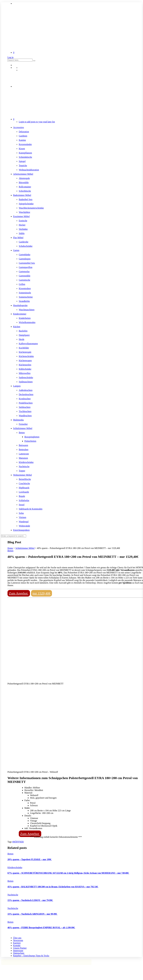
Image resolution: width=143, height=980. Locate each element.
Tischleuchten (25, 411)
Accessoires (18, 127)
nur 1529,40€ (42, 593)
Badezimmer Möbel (22, 195)
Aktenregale (24, 178)
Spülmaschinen (26, 382)
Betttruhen (24, 450)
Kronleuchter (25, 399)
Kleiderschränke (26, 462)
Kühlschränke (25, 369)
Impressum (18, 951)
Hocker (22, 225)
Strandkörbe (24, 301)
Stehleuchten (25, 407)
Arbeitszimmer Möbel (23, 174)
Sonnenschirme (26, 297)
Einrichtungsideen (21, 530)
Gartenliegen (25, 259)
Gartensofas (24, 271)
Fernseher (23, 424)
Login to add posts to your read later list (37, 122)
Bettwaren (23, 445)
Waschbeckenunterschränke (31, 208)
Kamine (22, 140)
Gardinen (23, 136)
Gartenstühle (25, 276)
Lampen (17, 386)
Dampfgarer (24, 335)
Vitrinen (22, 517)
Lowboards (24, 492)
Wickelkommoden (27, 322)
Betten (22, 433)
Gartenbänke (25, 255)
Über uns (17, 938)
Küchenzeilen (25, 365)
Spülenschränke (26, 377)
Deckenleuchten (26, 394)
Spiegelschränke (26, 204)
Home (10, 548)
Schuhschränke (26, 246)
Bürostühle (24, 182)
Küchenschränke (26, 356)
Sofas (21, 513)
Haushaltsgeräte (20, 305)
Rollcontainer (25, 187)
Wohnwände (24, 526)
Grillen (22, 284)
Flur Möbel (18, 238)
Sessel (22, 505)
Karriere (17, 943)
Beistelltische (25, 479)
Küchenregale (25, 352)
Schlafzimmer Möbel (23, 428)
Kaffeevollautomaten (28, 344)
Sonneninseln (25, 293)
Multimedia (18, 420)
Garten (16, 250)
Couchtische (24, 483)
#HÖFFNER (18, 842)
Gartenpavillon (26, 267)
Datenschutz (19, 953)
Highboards (24, 488)
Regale (22, 496)
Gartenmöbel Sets (27, 263)
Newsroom (18, 940)
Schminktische (25, 157)
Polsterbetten (30, 441)
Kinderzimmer (20, 314)
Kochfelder (24, 348)
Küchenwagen (25, 361)
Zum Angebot (19, 593)
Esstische (23, 221)
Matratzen (23, 458)
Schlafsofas (24, 500)
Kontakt (17, 945)
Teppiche (23, 166)
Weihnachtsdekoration (29, 170)
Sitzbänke (23, 229)
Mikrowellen (25, 373)
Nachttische (24, 466)
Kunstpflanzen (25, 153)
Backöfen (23, 331)
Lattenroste (24, 454)
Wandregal (24, 522)
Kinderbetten (25, 318)
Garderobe (24, 242)
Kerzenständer (25, 144)
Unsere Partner (20, 948)
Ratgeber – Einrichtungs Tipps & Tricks (31, 956)
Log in (10, 57)
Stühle (22, 233)
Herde (22, 339)
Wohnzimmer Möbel (22, 475)
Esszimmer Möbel (21, 216)
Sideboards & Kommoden (31, 509)
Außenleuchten (26, 390)
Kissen (22, 149)
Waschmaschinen (27, 310)
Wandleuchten (25, 416)
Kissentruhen (25, 288)
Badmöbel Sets (26, 199)
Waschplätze (24, 212)
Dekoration (24, 132)
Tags (10, 842)
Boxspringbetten (32, 437)
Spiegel (22, 161)
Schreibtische (25, 191)
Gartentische (24, 280)
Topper (22, 471)
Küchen (17, 327)
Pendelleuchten (26, 403)
